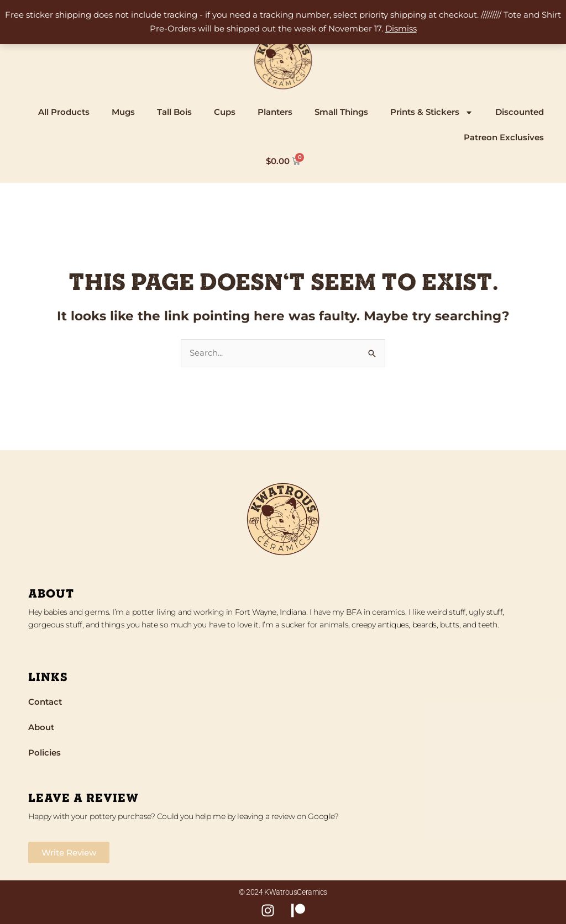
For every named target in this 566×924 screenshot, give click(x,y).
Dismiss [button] (401, 28)
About (41, 727)
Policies (44, 753)
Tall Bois (174, 112)
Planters (275, 112)
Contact (45, 702)
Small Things (341, 112)
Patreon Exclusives (504, 137)
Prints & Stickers (432, 112)
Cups (225, 112)
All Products (64, 112)
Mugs (123, 112)
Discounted (520, 112)
